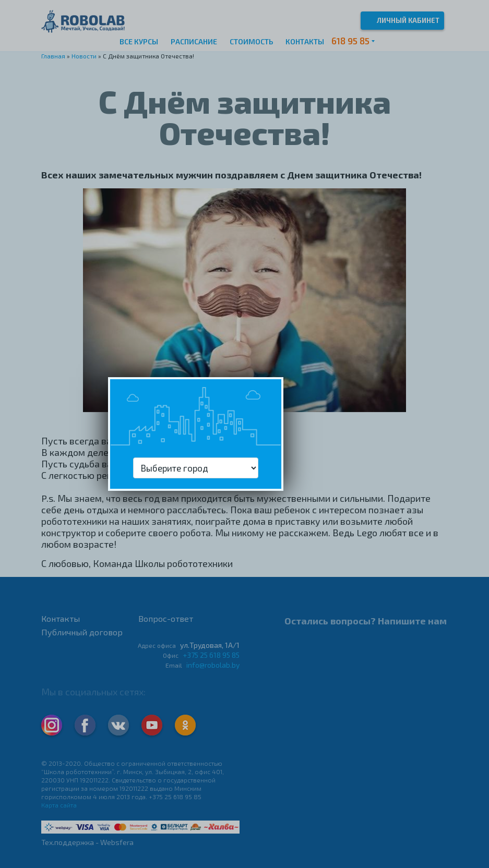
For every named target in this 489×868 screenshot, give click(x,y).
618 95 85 (350, 41)
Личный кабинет (402, 20)
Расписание (194, 41)
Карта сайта (59, 805)
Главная (53, 56)
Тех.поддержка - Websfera (87, 842)
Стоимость (251, 41)
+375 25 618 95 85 (211, 655)
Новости (84, 56)
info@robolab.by (213, 665)
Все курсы (139, 41)
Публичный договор (82, 632)
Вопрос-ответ (166, 618)
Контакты (305, 41)
